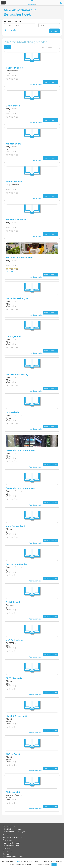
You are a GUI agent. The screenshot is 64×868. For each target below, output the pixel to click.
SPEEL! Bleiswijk (14, 678)
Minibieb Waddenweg (17, 374)
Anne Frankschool (15, 526)
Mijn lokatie (10, 30)
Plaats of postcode (13, 21)
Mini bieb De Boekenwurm (19, 258)
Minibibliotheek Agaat (17, 298)
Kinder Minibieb (14, 182)
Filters (8, 47)
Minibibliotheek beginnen (13, 837)
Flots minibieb (13, 792)
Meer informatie (35, 84)
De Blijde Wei (13, 602)
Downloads (7, 840)
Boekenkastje (13, 106)
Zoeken (54, 31)
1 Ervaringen (10, 271)
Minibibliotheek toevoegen (14, 832)
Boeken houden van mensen (21, 450)
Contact (6, 854)
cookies (17, 861)
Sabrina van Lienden (17, 564)
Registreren (7, 851)
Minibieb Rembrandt (16, 716)
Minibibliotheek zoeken (12, 829)
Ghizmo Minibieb (14, 68)
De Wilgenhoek (14, 336)
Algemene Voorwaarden (13, 857)
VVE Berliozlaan (14, 640)
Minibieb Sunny (14, 144)
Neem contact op (50, 82)
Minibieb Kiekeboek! (16, 220)
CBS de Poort (13, 754)
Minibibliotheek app (11, 846)
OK (54, 865)
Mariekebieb (12, 412)
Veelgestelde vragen (11, 843)
